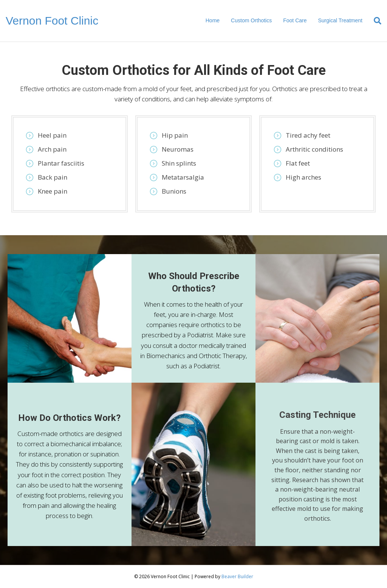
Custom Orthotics (251, 20)
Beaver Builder (237, 576)
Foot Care (295, 20)
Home (213, 20)
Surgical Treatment (340, 20)
